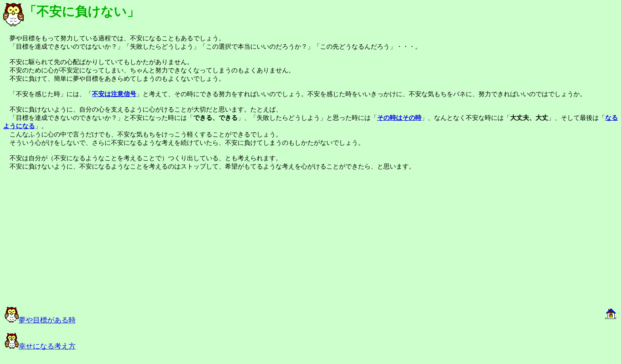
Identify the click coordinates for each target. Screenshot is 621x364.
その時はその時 (399, 118)
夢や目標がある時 (40, 320)
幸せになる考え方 (40, 346)
